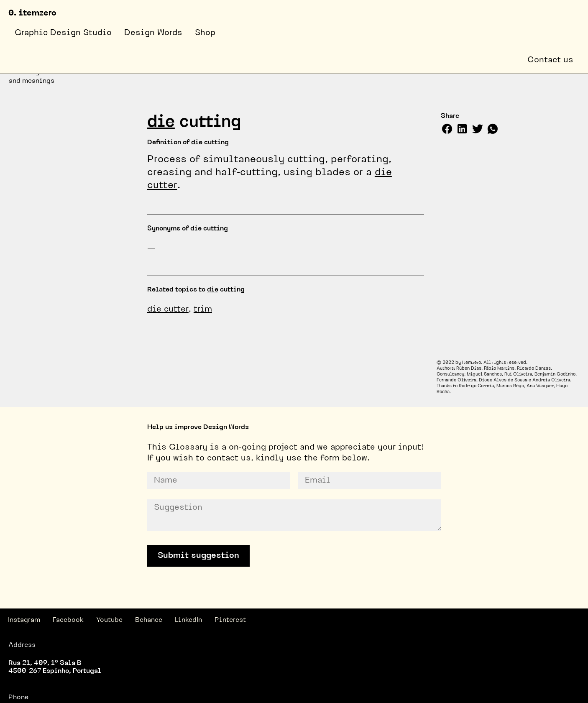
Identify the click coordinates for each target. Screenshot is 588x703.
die (161, 123)
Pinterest (230, 620)
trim (203, 309)
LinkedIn (188, 620)
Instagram (24, 620)
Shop (205, 33)
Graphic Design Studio (63, 33)
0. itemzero (32, 13)
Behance (149, 620)
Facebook (68, 620)
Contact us (550, 60)
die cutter (168, 309)
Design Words (153, 33)
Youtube (109, 620)
